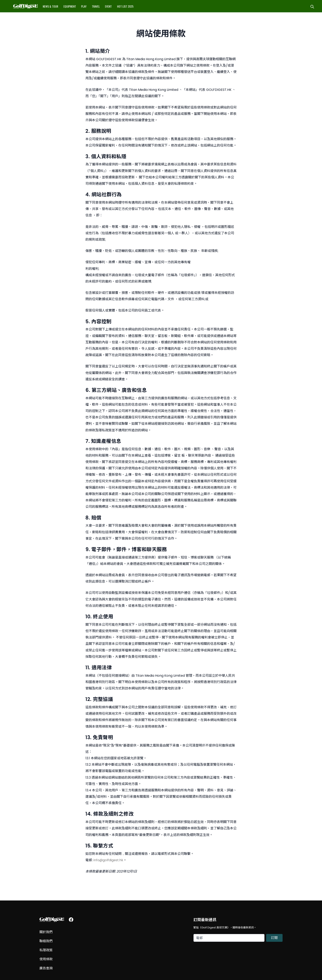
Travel (96, 6)
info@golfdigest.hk (108, 860)
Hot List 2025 (125, 6)
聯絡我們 (46, 941)
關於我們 (46, 932)
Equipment (70, 6)
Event (108, 6)
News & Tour (50, 6)
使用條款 (46, 959)
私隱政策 (46, 950)
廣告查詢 (46, 968)
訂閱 (274, 938)
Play (84, 6)
